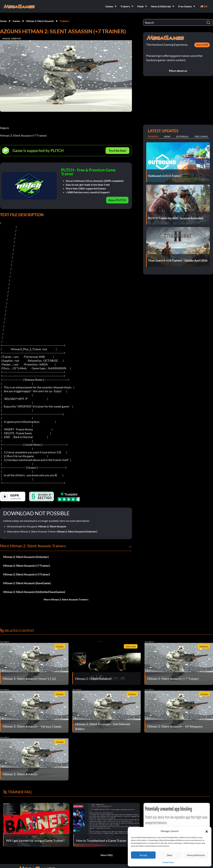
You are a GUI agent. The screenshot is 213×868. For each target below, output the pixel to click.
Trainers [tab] (153, 136)
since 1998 (202, 45)
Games (16, 21)
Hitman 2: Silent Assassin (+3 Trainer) (27, 574)
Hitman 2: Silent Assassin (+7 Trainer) (27, 566)
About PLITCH (117, 200)
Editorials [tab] (182, 136)
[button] (207, 831)
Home (3, 21)
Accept (143, 855)
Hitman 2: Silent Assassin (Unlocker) (77, 531)
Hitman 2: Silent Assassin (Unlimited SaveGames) (34, 592)
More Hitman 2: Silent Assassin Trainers (66, 599)
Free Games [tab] (201, 136)
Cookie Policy (168, 862)
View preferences (196, 855)
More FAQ (107, 855)
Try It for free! (118, 151)
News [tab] (167, 136)
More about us (178, 71)
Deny (170, 855)
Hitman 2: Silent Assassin (40, 21)
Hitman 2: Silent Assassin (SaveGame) (27, 583)
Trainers (64, 21)
